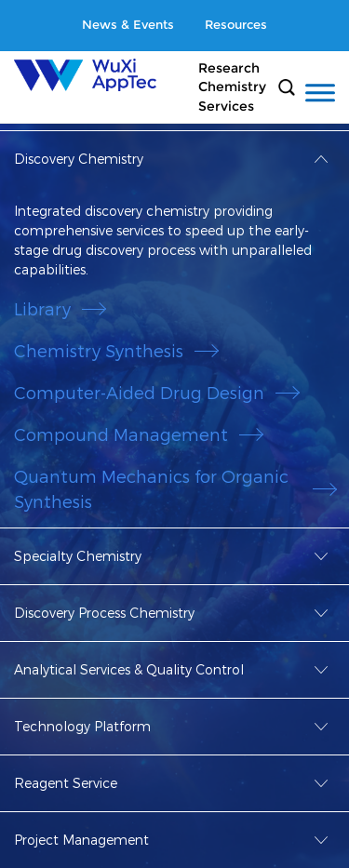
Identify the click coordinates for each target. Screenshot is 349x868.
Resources (236, 25)
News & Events (128, 25)
